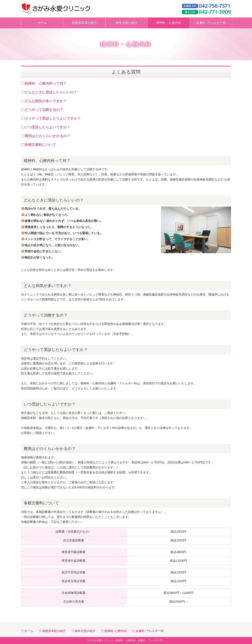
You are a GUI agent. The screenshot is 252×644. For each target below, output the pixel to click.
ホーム (42, 23)
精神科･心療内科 (115, 631)
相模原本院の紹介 (84, 23)
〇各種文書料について (39, 145)
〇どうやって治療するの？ (42, 110)
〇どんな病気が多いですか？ (44, 101)
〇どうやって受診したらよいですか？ (51, 118)
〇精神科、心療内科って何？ (44, 83)
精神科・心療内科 (169, 23)
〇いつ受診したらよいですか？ (46, 127)
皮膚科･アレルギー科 (211, 23)
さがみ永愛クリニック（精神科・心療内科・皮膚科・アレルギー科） (127, 640)
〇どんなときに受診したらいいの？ (49, 92)
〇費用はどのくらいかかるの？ (46, 136)
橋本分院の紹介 (127, 23)
